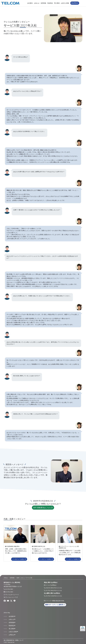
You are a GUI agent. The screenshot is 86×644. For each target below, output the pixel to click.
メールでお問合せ (51, 585)
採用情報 (43, 3)
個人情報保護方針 (9, 640)
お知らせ (37, 3)
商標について (19, 640)
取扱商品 (50, 3)
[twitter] (11, 601)
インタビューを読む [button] (19, 562)
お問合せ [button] (75, 3)
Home (6, 578)
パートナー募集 (55, 601)
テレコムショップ (12, 597)
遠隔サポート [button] (55, 605)
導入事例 (57, 3)
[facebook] (5, 601)
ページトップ (83, 629)
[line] (14, 601)
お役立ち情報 (65, 3)
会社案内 (30, 3)
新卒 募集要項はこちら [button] (43, 510)
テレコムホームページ (12, 595)
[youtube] (8, 601)
